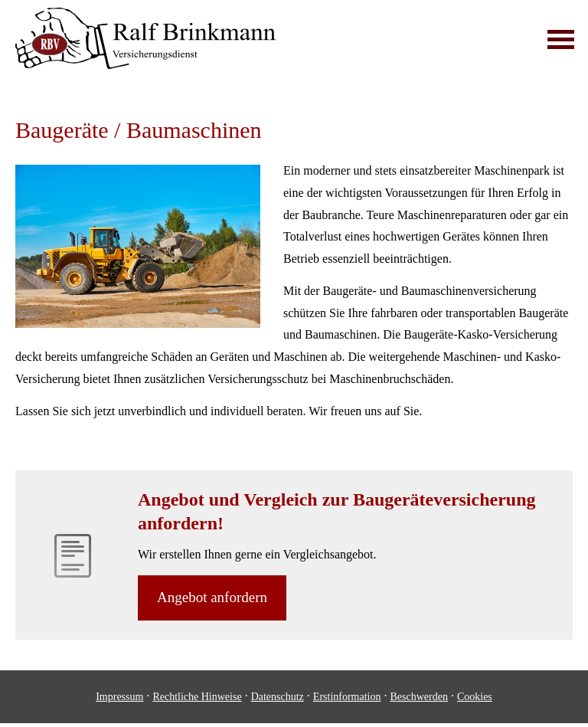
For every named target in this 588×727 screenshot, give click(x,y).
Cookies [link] (475, 697)
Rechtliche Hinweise (197, 697)
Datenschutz (278, 697)
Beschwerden (419, 697)
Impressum (119, 697)
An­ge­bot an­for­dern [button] (212, 597)
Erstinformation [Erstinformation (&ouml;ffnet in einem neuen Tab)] (347, 697)
